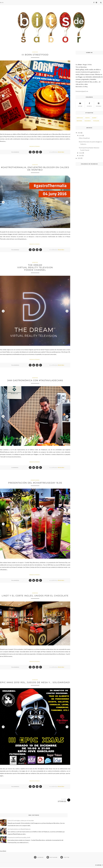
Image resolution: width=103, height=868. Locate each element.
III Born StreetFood (35, 55)
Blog (2, 3)
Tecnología (96, 121)
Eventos (35, 52)
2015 (79, 158)
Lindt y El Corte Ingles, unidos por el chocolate (35, 596)
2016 (79, 133)
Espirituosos (35, 480)
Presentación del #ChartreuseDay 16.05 (35, 483)
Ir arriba (99, 865)
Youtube (80, 104)
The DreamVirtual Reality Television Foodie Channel (35, 267)
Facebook (89, 104)
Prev (3, 96)
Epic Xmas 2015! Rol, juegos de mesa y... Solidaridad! (35, 682)
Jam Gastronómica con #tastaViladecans (35, 380)
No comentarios (15, 152)
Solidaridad (88, 121)
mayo (81, 153)
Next (67, 96)
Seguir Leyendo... (35, 146)
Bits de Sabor (61, 152)
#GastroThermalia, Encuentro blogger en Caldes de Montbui (35, 169)
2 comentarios (15, 467)
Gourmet (94, 118)
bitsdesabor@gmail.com (82, 91)
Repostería (79, 121)
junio (81, 135)
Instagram (99, 104)
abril (80, 155)
